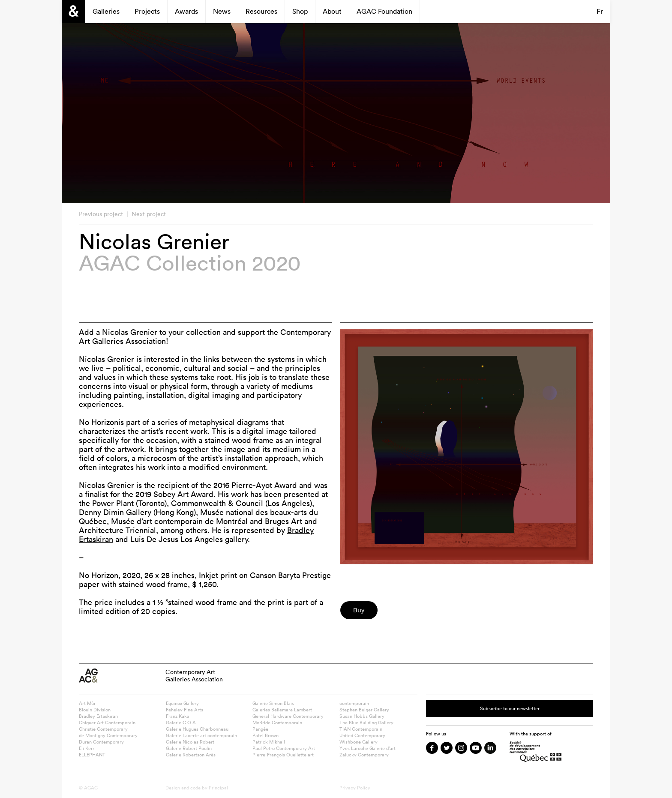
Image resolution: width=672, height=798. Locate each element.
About (332, 11)
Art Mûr (87, 703)
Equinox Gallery (182, 703)
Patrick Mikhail (269, 742)
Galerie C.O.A (181, 723)
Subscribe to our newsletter (510, 708)
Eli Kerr (87, 748)
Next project (149, 214)
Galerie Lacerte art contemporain (201, 735)
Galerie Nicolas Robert (190, 742)
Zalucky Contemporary (364, 755)
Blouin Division (95, 710)
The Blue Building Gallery (366, 723)
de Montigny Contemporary (108, 735)
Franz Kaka (178, 716)
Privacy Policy (355, 788)
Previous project (101, 214)
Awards (186, 11)
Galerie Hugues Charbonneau (197, 729)
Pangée (260, 729)
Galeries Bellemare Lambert (282, 710)
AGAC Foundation (384, 11)
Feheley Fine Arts (184, 710)
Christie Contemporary (103, 729)
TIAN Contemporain (361, 729)
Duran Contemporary (101, 742)
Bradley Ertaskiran (98, 716)
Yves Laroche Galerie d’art (367, 748)
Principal (218, 788)
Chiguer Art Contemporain (107, 723)
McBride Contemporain (277, 723)
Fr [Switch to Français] (600, 11)
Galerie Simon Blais (273, 703)
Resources (261, 11)
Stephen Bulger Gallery (364, 710)
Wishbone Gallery (358, 742)
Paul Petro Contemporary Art (284, 748)
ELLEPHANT (92, 755)
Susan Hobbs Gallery (362, 716)
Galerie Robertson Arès (191, 755)
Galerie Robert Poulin (189, 748)
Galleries (106, 11)
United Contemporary (362, 735)
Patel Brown (265, 735)
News (222, 11)
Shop (300, 11)
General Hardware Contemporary (288, 716)
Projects (147, 11)
